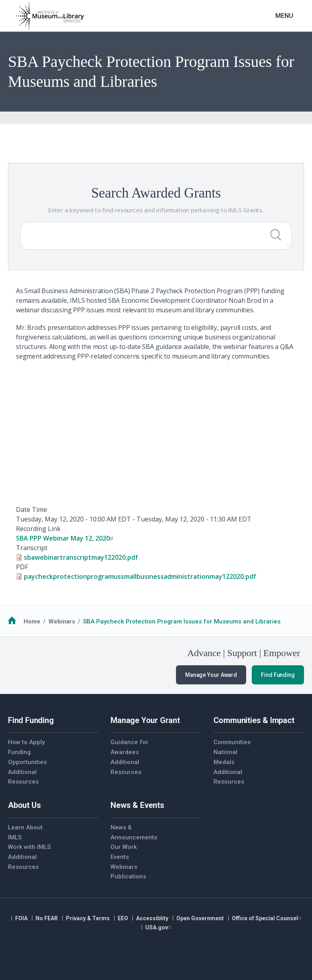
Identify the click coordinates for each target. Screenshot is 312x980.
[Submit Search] (276, 235)
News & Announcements (133, 832)
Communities (232, 742)
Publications (128, 876)
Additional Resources (23, 777)
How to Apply (26, 742)
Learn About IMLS (25, 832)
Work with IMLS (29, 847)
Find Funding (278, 675)
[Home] (50, 16)
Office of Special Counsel (268, 918)
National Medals (225, 757)
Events (120, 857)
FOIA (21, 918)
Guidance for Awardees (129, 747)
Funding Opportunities (27, 757)
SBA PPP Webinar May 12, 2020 (66, 538)
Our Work (124, 847)
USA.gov (159, 927)
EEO (123, 918)
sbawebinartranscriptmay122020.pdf (81, 557)
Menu (284, 16)
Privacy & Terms (88, 918)
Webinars (62, 621)
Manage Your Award (211, 675)
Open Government (200, 918)
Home (32, 621)
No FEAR (47, 918)
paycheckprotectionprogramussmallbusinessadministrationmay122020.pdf (140, 576)
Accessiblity (152, 918)
